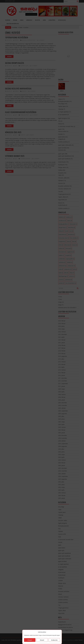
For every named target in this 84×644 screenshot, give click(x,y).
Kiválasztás (54, 640)
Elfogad (30, 640)
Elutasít (42, 640)
